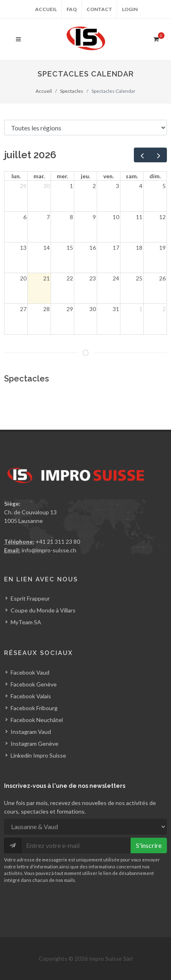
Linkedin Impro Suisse (38, 755)
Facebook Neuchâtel (37, 720)
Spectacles (72, 91)
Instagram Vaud (31, 732)
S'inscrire (149, 845)
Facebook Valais (31, 696)
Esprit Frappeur (30, 598)
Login (130, 9)
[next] (159, 155)
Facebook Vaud (30, 672)
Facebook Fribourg (34, 708)
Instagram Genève (34, 743)
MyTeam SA (26, 622)
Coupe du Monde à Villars (43, 610)
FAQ (72, 9)
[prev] (142, 155)
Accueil (46, 9)
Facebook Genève (34, 684)
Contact (99, 9)
